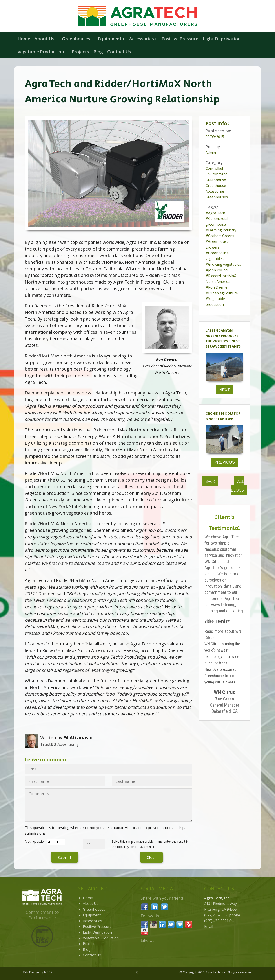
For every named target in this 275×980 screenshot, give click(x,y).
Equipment (111, 39)
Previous (225, 462)
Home (24, 39)
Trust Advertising (60, 744)
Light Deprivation (222, 39)
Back (210, 481)
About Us (46, 39)
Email (209, 927)
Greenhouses (78, 39)
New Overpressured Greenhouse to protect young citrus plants (223, 676)
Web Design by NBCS (37, 972)
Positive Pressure (180, 39)
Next (224, 390)
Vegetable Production (42, 52)
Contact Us (119, 52)
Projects (80, 52)
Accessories (143, 39)
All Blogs (237, 486)
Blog (98, 52)
